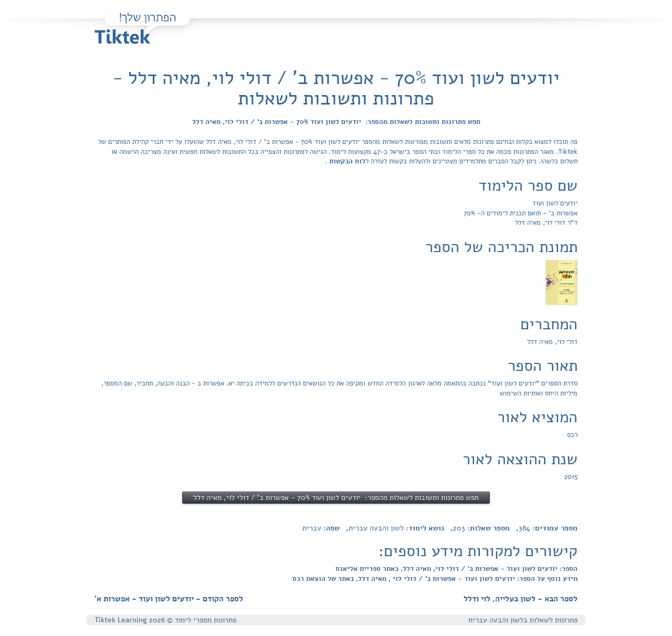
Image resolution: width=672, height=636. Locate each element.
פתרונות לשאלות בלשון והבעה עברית (523, 620)
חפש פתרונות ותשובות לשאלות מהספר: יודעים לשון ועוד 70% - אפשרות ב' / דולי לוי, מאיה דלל (336, 122)
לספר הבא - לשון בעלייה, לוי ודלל (521, 599)
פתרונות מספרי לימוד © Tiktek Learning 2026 (165, 620)
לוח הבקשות (346, 161)
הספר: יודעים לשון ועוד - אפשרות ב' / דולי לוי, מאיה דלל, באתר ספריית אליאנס (456, 569)
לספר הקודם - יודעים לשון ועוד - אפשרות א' (169, 599)
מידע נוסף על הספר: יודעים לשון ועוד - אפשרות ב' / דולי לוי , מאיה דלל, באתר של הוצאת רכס (435, 579)
